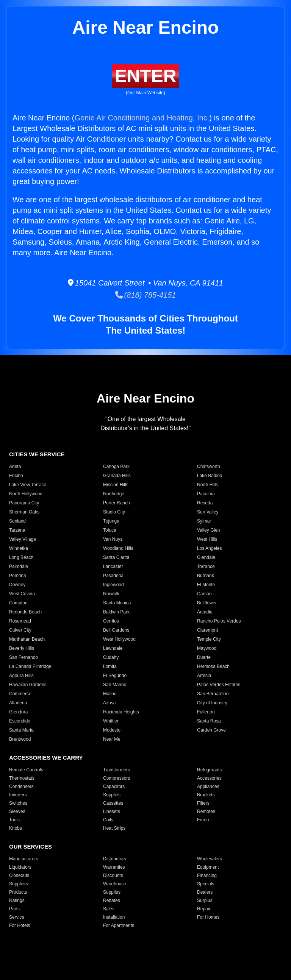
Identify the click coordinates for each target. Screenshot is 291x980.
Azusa (109, 703)
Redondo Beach (25, 612)
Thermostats (22, 778)
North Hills (207, 485)
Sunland (17, 521)
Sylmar (204, 521)
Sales (109, 909)
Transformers (117, 770)
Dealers (205, 892)
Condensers (21, 786)
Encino (16, 476)
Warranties (114, 867)
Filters (203, 803)
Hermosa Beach (213, 666)
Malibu (110, 694)
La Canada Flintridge (30, 666)
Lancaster (113, 566)
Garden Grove (211, 730)
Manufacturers (24, 859)
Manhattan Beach (27, 639)
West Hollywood (119, 639)
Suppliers (19, 884)
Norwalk (111, 594)
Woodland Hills (118, 548)
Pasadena (113, 576)
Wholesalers (210, 859)
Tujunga (111, 521)
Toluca (110, 530)
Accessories (209, 778)
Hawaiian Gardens (28, 685)
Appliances (208, 786)
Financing (207, 875)
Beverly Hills (22, 648)
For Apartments (119, 925)
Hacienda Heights (121, 712)
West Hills (207, 539)
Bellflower (207, 603)
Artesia (204, 676)
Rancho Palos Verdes (219, 621)
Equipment (208, 867)
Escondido (20, 721)
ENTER (146, 76)
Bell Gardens (116, 630)
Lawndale (113, 648)
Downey (17, 585)
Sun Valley (208, 512)
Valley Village (23, 539)
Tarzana (17, 530)
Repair (204, 909)
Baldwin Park (116, 612)
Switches (18, 803)
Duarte (204, 657)
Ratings (17, 900)
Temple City (209, 639)
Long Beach (21, 557)
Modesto (112, 730)
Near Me (112, 739)
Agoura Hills (21, 676)
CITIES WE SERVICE (37, 454)
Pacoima (206, 494)
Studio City (114, 512)
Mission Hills (116, 485)
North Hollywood (26, 494)
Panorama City (24, 503)
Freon (203, 820)
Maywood (207, 648)
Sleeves (17, 811)
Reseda (205, 503)
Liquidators (20, 867)
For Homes (208, 917)
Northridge (114, 494)
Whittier (111, 721)
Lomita (110, 666)
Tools (14, 820)
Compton (18, 603)
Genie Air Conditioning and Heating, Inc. (142, 118)
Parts (14, 909)
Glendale (206, 557)
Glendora (18, 712)
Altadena (18, 703)
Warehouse (115, 884)
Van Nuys (113, 539)
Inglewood (113, 585)
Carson (204, 594)
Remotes (206, 811)
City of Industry (212, 703)
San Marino (115, 685)
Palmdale (19, 566)
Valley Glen (208, 530)
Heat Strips (114, 828)
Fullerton (206, 712)
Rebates (112, 900)
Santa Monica (117, 603)
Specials (206, 884)
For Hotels (20, 925)
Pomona (18, 576)
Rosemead (20, 621)
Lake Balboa (210, 476)
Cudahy (111, 657)
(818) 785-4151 (146, 295)
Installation (114, 917)
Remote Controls (26, 770)
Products (18, 892)
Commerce (20, 694)
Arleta (15, 467)
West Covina (22, 594)
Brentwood (20, 739)
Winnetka (19, 548)
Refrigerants (209, 770)
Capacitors (114, 786)
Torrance (206, 566)
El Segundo (115, 676)
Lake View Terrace (28, 485)
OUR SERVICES (31, 847)
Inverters (18, 795)
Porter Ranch (117, 503)
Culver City (20, 630)
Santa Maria (21, 730)
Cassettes (113, 803)
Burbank (206, 576)
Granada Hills (117, 476)
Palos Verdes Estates (219, 685)
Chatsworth (209, 467)
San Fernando (23, 657)
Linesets (112, 811)
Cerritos (111, 621)
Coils (108, 820)
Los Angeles (209, 548)
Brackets (206, 795)
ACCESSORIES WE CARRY (46, 758)
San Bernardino (213, 694)
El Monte (206, 585)
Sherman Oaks (24, 512)
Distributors (115, 859)
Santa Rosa (209, 721)
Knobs (16, 828)
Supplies (112, 795)
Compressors (117, 778)
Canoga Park (116, 467)
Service (17, 917)
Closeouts (19, 875)
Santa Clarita (116, 557)
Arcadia (205, 612)
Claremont (207, 630)
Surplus (205, 900)
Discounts (113, 875)
